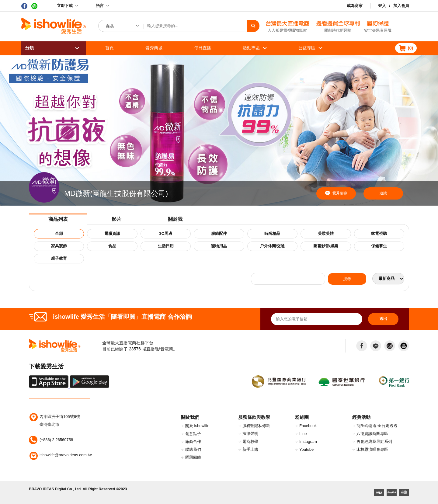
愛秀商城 (154, 48)
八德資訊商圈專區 (372, 434)
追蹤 (383, 193)
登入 (382, 6)
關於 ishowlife (197, 426)
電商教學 (250, 441)
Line (303, 434)
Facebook (308, 426)
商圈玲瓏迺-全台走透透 (377, 426)
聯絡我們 (193, 449)
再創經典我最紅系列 (374, 441)
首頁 (109, 48)
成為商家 (355, 6)
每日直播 (203, 48)
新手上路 (250, 449)
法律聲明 (250, 434)
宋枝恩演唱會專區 (372, 449)
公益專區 (307, 48)
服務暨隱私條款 (256, 426)
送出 (383, 319)
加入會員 (401, 6)
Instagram (308, 441)
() (410, 48)
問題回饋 (193, 457)
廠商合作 (193, 441)
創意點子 (193, 434)
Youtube (306, 449)
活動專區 (251, 48)
